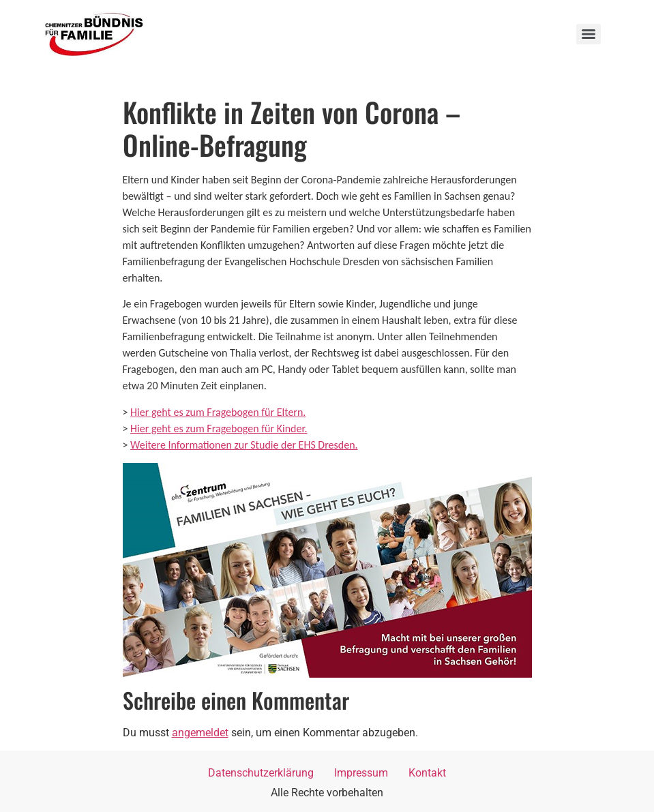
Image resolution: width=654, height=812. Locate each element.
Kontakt (427, 773)
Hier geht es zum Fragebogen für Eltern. (218, 412)
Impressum (361, 773)
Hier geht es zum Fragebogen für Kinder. (219, 428)
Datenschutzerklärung (261, 773)
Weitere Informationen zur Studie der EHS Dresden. (244, 445)
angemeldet (200, 733)
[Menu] (589, 34)
